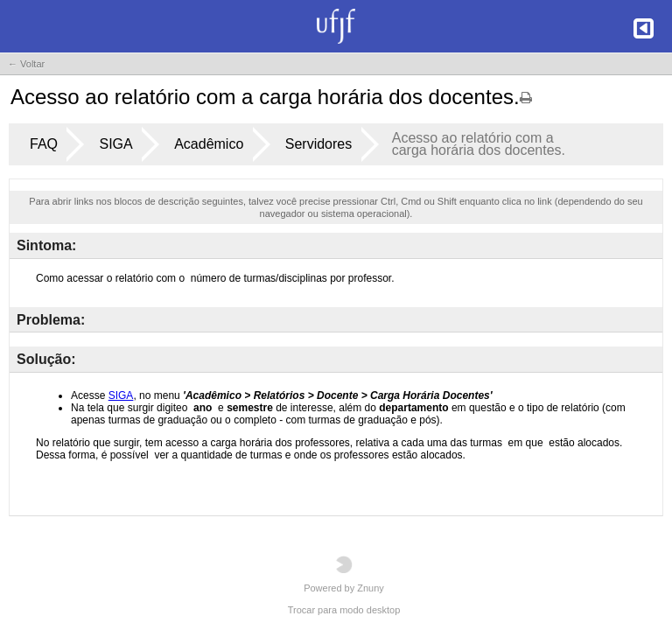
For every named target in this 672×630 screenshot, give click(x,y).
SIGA (115, 144)
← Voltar (26, 64)
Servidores (318, 144)
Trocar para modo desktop (344, 610)
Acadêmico (209, 144)
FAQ (44, 144)
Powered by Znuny (344, 574)
